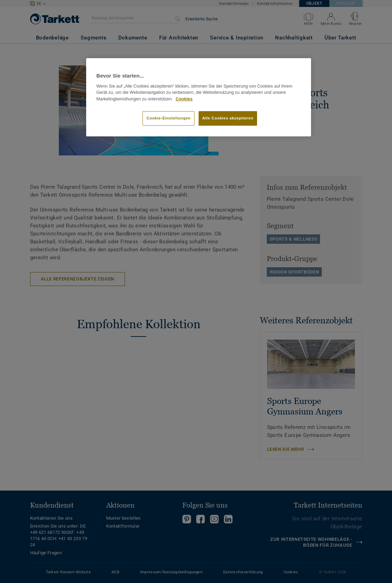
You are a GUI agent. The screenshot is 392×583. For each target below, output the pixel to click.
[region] (199, 97)
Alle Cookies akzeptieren (228, 118)
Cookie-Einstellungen (168, 118)
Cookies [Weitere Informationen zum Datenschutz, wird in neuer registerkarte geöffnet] (184, 99)
